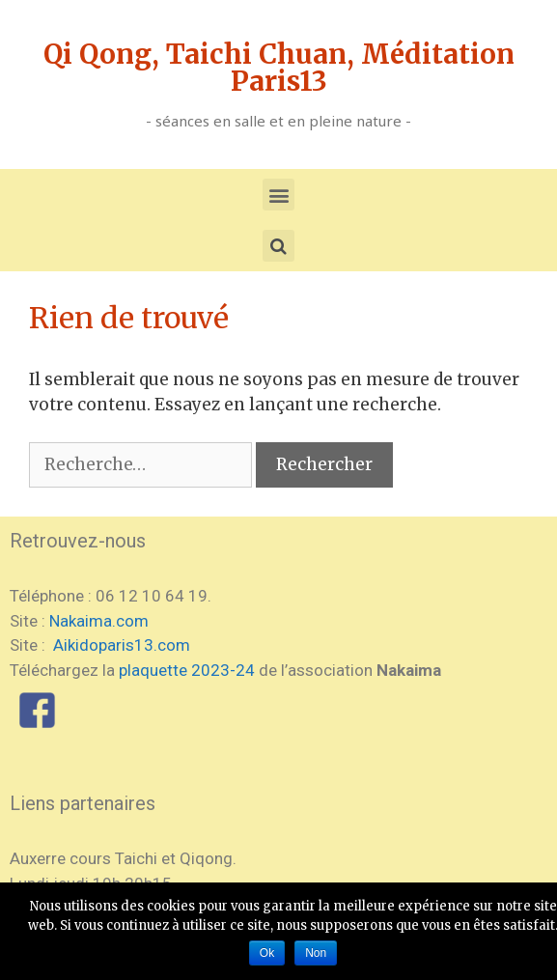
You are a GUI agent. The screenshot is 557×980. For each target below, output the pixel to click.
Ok (267, 953)
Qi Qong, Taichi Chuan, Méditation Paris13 (279, 68)
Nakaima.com (99, 621)
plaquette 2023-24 (187, 670)
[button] (278, 195)
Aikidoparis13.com (120, 645)
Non (316, 953)
